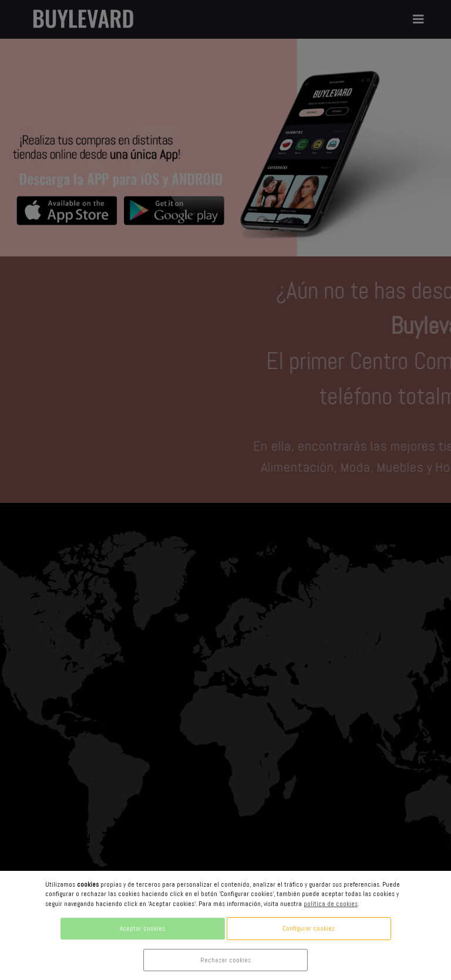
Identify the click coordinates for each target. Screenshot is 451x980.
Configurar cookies (309, 928)
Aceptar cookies (142, 928)
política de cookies (331, 904)
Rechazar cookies (225, 960)
